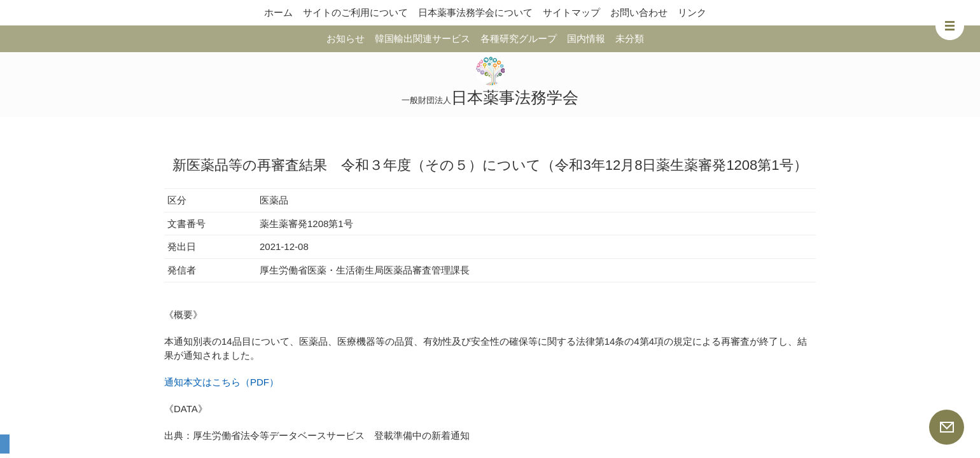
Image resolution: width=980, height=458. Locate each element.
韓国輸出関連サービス (423, 38)
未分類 (630, 38)
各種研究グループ (519, 38)
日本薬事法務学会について (475, 12)
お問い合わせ (639, 12)
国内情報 (586, 38)
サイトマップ (571, 12)
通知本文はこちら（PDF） (221, 382)
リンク (692, 12)
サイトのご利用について (355, 12)
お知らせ (346, 38)
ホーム (278, 12)
